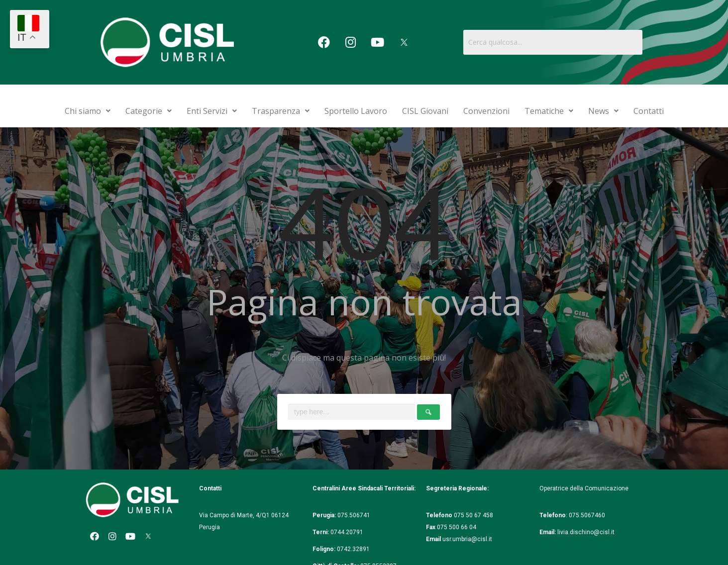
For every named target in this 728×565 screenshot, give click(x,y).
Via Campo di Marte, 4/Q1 (234, 515)
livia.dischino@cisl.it (586, 532)
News (603, 111)
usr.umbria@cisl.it (467, 539)
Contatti (649, 111)
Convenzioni (486, 111)
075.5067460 (588, 515)
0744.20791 (347, 532)
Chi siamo (88, 111)
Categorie (149, 111)
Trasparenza (281, 111)
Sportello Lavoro (356, 111)
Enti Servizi (212, 111)
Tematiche (549, 111)
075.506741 (355, 515)
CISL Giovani (425, 111)
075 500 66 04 (457, 527)
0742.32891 (353, 549)
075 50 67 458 (474, 515)
